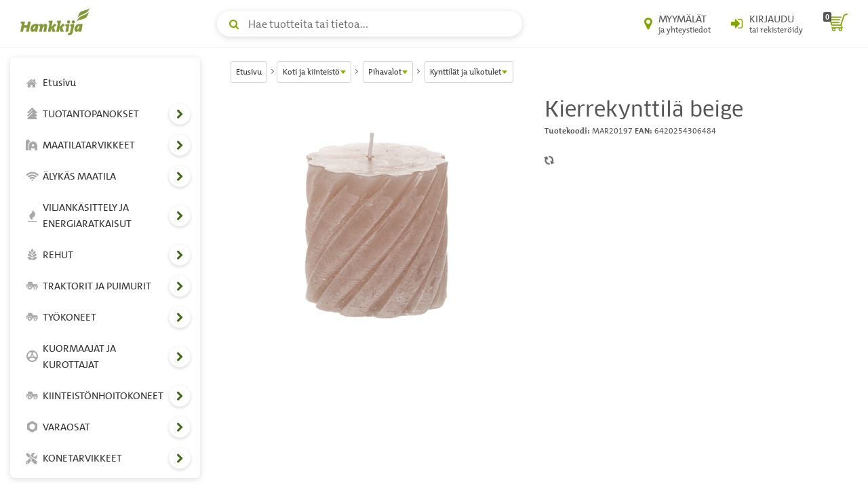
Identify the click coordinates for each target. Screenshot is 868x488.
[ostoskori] (835, 24)
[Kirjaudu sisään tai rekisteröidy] (767, 24)
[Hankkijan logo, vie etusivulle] (58, 22)
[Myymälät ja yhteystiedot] (677, 24)
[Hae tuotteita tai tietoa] (370, 24)
